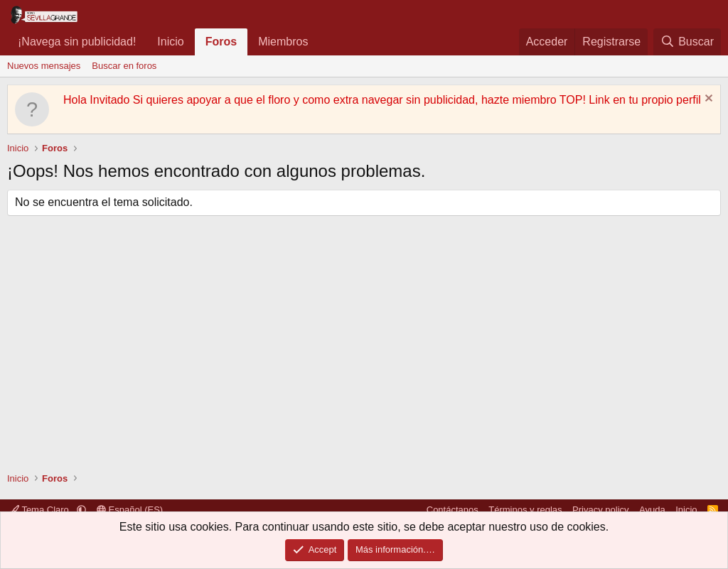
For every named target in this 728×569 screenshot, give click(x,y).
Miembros (283, 42)
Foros (221, 42)
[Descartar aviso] (707, 100)
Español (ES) (130, 510)
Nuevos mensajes (44, 66)
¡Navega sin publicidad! (77, 42)
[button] (320, 42)
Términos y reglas (525, 510)
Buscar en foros (124, 66)
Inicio (170, 42)
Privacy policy (600, 510)
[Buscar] (687, 42)
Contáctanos (453, 510)
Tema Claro (41, 510)
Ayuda (652, 510)
